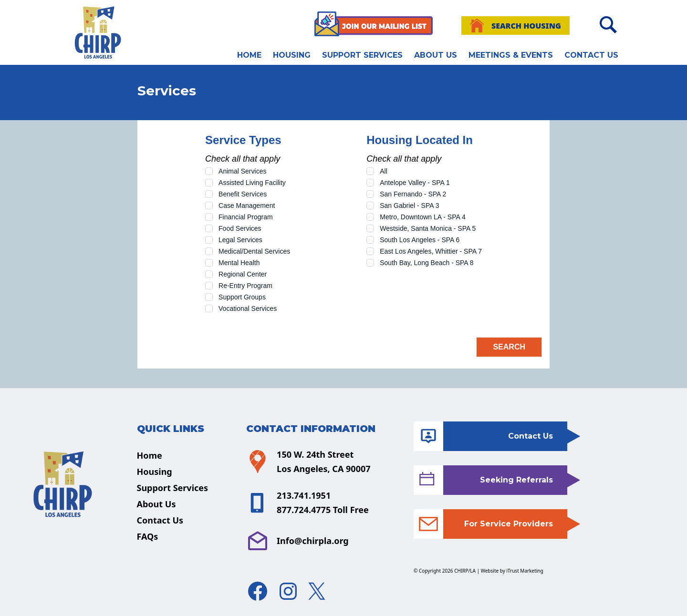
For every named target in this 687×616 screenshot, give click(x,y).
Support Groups (242, 297)
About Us (436, 55)
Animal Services (242, 171)
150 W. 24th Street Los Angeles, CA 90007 (308, 462)
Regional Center (243, 274)
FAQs (148, 536)
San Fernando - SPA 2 (413, 194)
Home (249, 55)
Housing (292, 55)
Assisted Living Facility (252, 183)
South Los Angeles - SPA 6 (420, 240)
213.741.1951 (304, 495)
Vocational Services (248, 308)
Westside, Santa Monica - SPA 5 (428, 228)
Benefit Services (243, 194)
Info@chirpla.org (297, 541)
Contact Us (591, 55)
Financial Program (246, 217)
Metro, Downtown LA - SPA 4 (423, 217)
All (384, 171)
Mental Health (239, 263)
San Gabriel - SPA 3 (409, 205)
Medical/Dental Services (254, 251)
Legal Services (240, 240)
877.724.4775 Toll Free (323, 510)
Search (509, 347)
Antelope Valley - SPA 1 (415, 183)
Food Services (240, 228)
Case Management (247, 205)
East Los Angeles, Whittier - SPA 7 (431, 251)
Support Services (362, 55)
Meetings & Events (511, 55)
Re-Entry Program (245, 286)
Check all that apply (243, 159)
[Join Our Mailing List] (374, 24)
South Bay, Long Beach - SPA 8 (427, 263)
